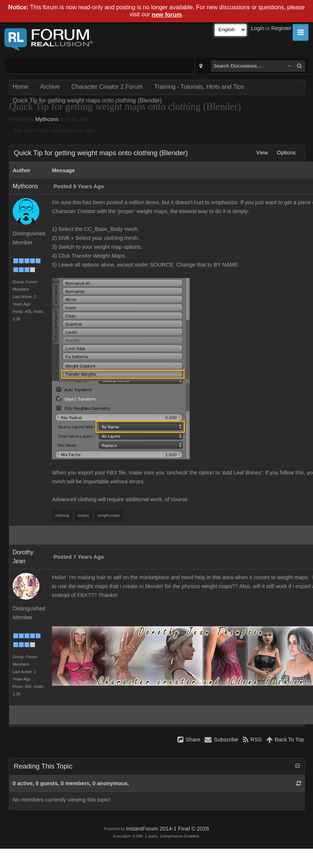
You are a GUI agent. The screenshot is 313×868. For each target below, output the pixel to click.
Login (258, 28)
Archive (50, 87)
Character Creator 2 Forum (107, 87)
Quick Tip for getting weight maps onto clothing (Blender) (87, 100)
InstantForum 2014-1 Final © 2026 (167, 829)
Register (281, 28)
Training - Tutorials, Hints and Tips (199, 87)
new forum (167, 15)
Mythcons (47, 119)
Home (21, 87)
